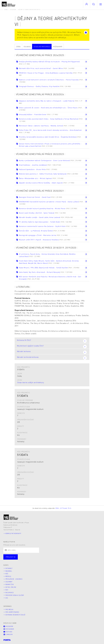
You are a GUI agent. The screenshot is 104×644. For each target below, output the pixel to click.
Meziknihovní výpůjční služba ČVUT (52, 347)
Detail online (11, 587)
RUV (7, 590)
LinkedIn (8, 634)
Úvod (6, 10)
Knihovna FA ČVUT (52, 341)
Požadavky (58, 47)
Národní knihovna (52, 352)
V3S (7, 598)
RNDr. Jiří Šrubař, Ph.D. (63, 508)
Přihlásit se (11, 557)
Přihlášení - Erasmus (14, 579)
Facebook (8, 626)
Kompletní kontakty (13, 533)
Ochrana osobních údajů (15, 615)
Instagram (9, 629)
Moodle (8, 576)
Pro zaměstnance (12, 612)
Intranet (9, 568)
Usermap (9, 582)
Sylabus (27, 47)
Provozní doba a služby (15, 595)
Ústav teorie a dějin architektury (31, 382)
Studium (13, 10)
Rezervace (10, 593)
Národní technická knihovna (52, 358)
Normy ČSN (10, 584)
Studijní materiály (42, 47)
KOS (7, 574)
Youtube (8, 632)
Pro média (9, 609)
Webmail (9, 571)
